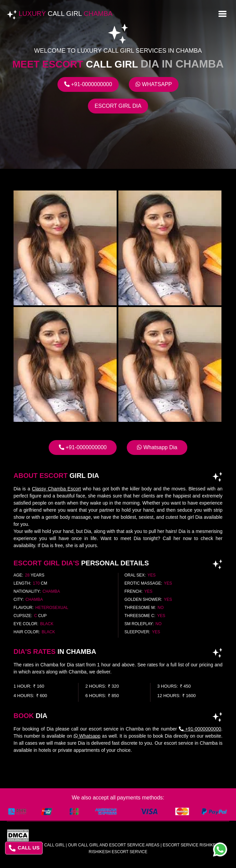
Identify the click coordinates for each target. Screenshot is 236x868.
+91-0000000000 (88, 84)
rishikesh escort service (118, 852)
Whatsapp (154, 84)
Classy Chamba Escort (56, 489)
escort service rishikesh (192, 845)
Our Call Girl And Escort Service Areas (114, 845)
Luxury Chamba (66, 14)
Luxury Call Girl (46, 845)
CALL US (24, 848)
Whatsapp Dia (157, 447)
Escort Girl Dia (118, 106)
